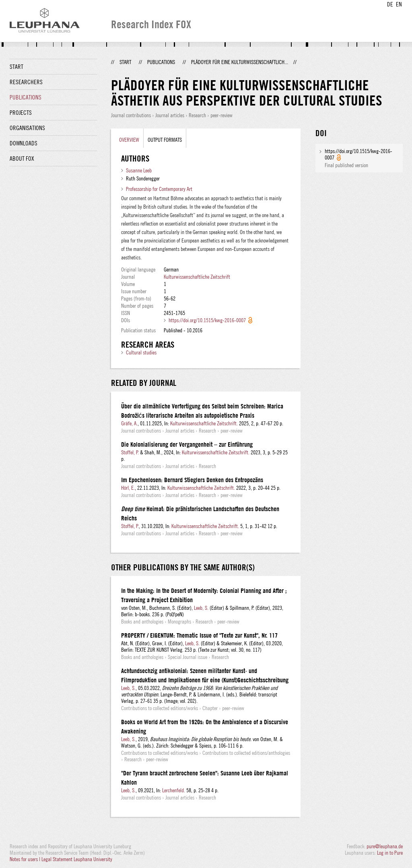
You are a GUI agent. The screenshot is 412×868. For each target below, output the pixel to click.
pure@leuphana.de (385, 846)
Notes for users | (26, 859)
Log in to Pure (390, 853)
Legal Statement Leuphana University (77, 859)
